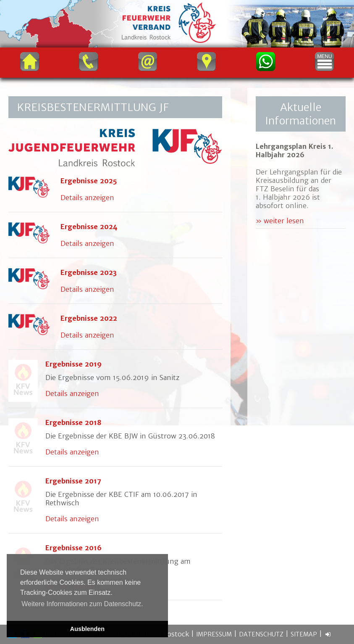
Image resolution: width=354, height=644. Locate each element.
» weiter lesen (280, 221)
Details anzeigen (87, 198)
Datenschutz (261, 634)
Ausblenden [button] (87, 629)
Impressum (214, 634)
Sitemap (304, 634)
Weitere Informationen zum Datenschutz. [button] (82, 604)
